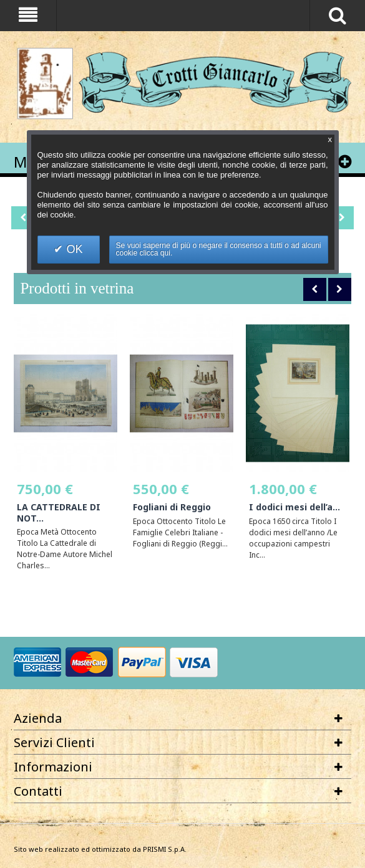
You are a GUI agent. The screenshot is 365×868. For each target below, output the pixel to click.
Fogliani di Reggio (172, 507)
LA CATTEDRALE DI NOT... (59, 513)
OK (73, 249)
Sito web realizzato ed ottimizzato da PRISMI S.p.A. (100, 849)
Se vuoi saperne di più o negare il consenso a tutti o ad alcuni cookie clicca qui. (219, 249)
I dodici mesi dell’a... (294, 507)
